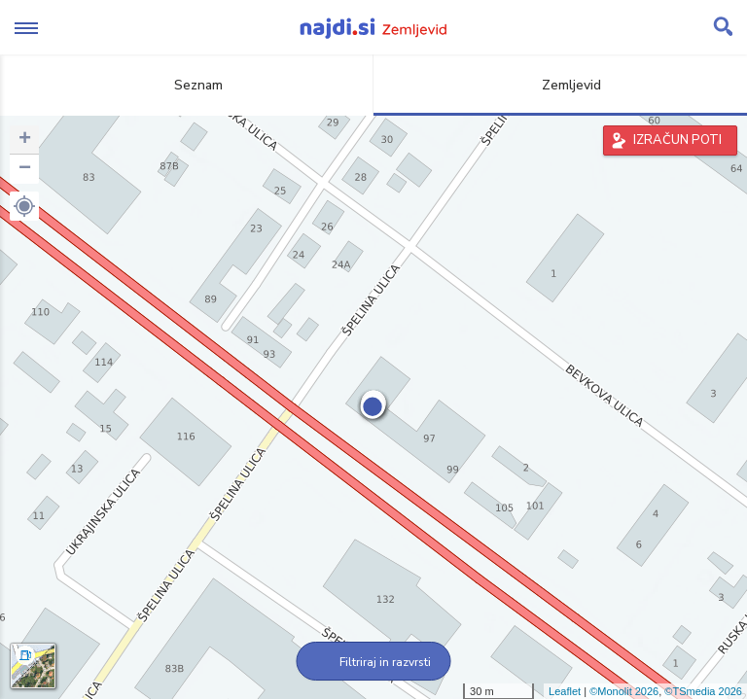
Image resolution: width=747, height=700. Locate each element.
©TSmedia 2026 (703, 691)
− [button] (25, 169)
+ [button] (25, 140)
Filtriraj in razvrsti (374, 662)
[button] (24, 206)
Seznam (187, 85)
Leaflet (565, 691)
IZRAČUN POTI (677, 140)
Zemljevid (560, 85)
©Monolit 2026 (624, 691)
